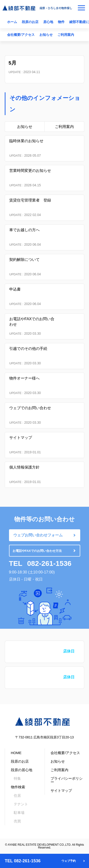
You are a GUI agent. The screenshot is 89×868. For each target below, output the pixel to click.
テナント (21, 804)
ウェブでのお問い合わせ (30, 408)
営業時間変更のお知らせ (30, 171)
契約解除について (24, 260)
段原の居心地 (22, 770)
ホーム (12, 22)
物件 (61, 22)
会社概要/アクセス (21, 35)
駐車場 (19, 813)
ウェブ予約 (69, 861)
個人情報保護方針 (24, 467)
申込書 (15, 289)
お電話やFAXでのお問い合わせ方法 (37, 551)
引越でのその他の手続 (28, 349)
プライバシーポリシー (67, 780)
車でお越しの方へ (24, 230)
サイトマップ (21, 438)
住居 (17, 795)
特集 (17, 778)
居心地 (48, 22)
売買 (17, 821)
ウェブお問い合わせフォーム (38, 535)
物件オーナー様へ (24, 378)
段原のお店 (30, 22)
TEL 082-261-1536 (23, 861)
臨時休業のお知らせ (26, 141)
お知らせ (46, 35)
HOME (16, 753)
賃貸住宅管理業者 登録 (30, 200)
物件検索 (18, 787)
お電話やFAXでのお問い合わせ (32, 321)
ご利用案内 (66, 35)
